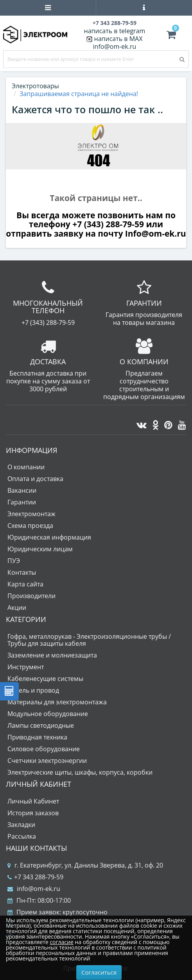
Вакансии (22, 490)
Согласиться (99, 972)
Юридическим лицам (40, 549)
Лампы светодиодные (41, 725)
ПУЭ (14, 561)
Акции (17, 608)
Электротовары (35, 86)
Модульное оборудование (48, 714)
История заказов (33, 813)
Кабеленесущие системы (45, 679)
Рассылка (22, 836)
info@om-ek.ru (115, 46)
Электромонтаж (31, 514)
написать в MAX (118, 39)
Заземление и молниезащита (52, 655)
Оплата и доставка (35, 479)
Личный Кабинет (33, 801)
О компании (26, 467)
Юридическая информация (49, 537)
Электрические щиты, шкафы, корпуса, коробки (80, 772)
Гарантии (22, 502)
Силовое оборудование (44, 749)
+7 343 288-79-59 (35, 877)
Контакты (22, 572)
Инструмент (26, 667)
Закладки (21, 825)
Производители (31, 596)
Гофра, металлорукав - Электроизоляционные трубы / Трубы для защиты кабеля (89, 640)
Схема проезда (30, 526)
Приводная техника (37, 737)
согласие (61, 942)
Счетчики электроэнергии (47, 761)
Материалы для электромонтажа (57, 702)
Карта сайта (25, 584)
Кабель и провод (33, 690)
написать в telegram (115, 31)
